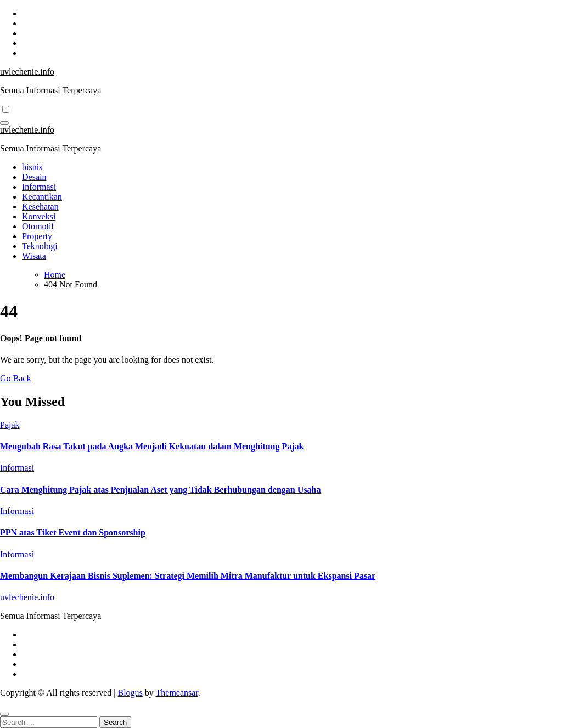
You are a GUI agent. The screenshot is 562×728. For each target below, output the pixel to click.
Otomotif (38, 226)
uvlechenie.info (27, 72)
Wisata (34, 256)
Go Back (15, 378)
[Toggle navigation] (4, 123)
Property (37, 236)
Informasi (39, 187)
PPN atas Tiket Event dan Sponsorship (73, 532)
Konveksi (39, 216)
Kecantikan (42, 197)
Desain (34, 177)
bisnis (32, 167)
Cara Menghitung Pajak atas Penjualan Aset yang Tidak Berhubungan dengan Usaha (160, 490)
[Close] (4, 714)
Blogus (130, 693)
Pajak (10, 425)
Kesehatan (40, 207)
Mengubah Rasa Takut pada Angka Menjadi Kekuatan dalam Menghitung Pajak (152, 446)
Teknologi (40, 246)
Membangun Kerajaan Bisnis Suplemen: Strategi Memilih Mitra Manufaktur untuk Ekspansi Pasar (188, 576)
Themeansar (177, 693)
